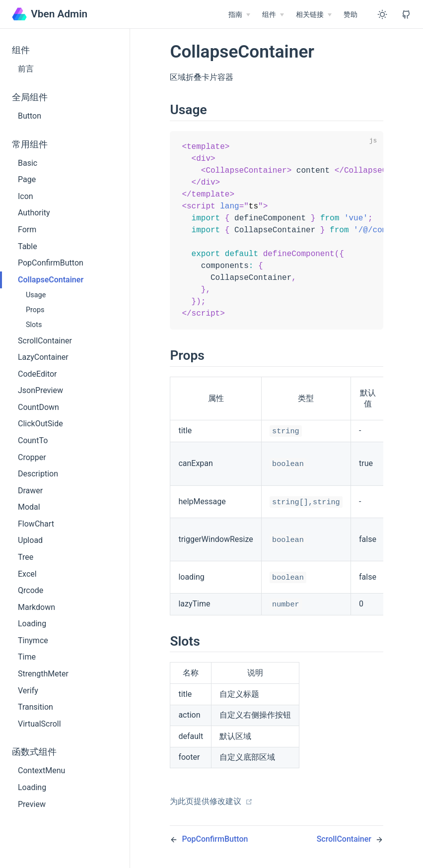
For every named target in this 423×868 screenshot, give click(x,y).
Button (30, 116)
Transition (35, 707)
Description (38, 474)
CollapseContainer (51, 280)
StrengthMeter (43, 674)
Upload (30, 540)
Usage (36, 295)
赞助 (351, 15)
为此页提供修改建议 (211, 809)
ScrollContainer (45, 341)
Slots (34, 325)
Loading (32, 624)
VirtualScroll (39, 724)
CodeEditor (37, 374)
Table (28, 246)
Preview (32, 804)
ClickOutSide (40, 424)
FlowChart (36, 524)
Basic (28, 163)
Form (27, 230)
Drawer (30, 491)
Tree (26, 557)
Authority (34, 213)
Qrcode (31, 590)
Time (27, 657)
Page (27, 179)
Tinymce (33, 640)
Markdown (36, 607)
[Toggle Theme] (382, 14)
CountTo (33, 440)
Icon (26, 196)
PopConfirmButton (51, 263)
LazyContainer (43, 357)
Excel (27, 574)
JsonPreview (40, 390)
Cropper (32, 457)
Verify (28, 691)
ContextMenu (41, 770)
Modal (29, 507)
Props (35, 310)
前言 (26, 69)
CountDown (38, 407)
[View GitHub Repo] (406, 14)
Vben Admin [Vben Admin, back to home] (50, 14)
